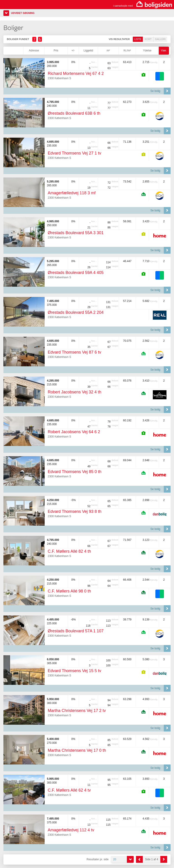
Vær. (164, 51)
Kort (148, 39)
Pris (56, 51)
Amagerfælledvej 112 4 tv (71, 830)
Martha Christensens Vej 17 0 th (77, 750)
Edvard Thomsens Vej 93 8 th (74, 511)
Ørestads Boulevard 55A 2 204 (75, 312)
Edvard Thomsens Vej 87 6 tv (74, 352)
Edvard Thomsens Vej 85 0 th (74, 472)
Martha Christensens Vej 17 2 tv (77, 711)
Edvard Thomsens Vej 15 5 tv (74, 671)
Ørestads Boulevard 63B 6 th (74, 113)
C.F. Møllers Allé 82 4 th (69, 551)
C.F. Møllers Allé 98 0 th (69, 591)
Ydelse (147, 51)
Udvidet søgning (23, 13)
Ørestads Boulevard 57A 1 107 (75, 631)
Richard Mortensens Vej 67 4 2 (76, 73)
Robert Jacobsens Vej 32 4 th (74, 392)
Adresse (34, 51)
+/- (73, 51)
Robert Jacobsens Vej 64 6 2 (74, 432)
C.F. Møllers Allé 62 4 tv (69, 790)
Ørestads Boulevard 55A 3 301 (75, 233)
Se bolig (155, 91)
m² (108, 51)
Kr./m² (127, 51)
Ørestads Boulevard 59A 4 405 (75, 273)
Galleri (160, 39)
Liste (138, 39)
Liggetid (88, 51)
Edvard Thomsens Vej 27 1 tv (74, 153)
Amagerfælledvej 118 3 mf (72, 193)
